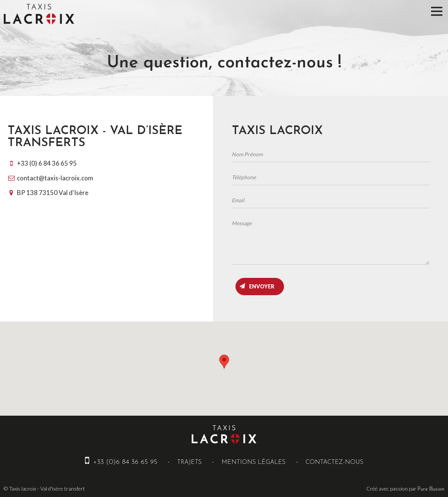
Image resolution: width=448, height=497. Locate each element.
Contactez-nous (334, 462)
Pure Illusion (431, 489)
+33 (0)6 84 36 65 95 (121, 462)
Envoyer (262, 286)
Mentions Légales (254, 462)
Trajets (189, 462)
